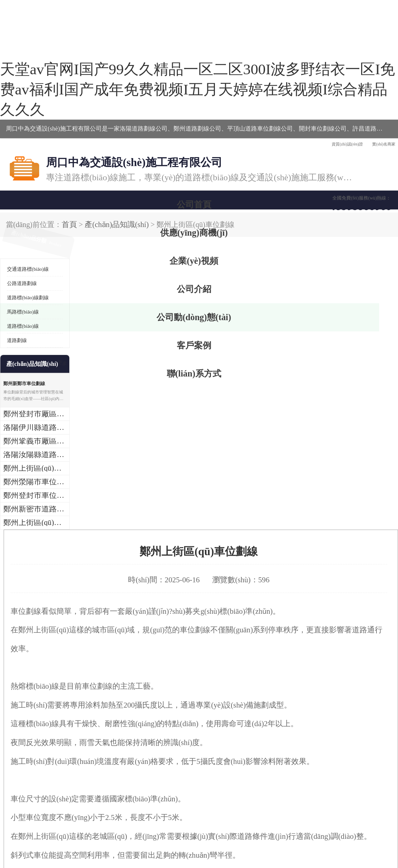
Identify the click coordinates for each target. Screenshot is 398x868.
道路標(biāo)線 (23, 205)
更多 (61, 243)
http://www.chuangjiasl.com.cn (119, 544)
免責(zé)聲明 (105, 830)
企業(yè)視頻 (141, 90)
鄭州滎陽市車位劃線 (129, 576)
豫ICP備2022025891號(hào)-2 (101, 812)
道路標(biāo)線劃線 (28, 177)
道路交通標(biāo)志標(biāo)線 (38, 747)
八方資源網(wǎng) (72, 830)
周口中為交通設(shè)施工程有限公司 (54, 821)
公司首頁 (28, 90)
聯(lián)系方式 (366, 90)
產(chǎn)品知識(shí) (69, 108)
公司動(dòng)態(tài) (254, 90)
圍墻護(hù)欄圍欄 (277, 747)
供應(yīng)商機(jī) (85, 90)
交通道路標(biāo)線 (28, 148)
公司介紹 (197, 90)
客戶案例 (310, 90)
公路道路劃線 (22, 162)
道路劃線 (17, 219)
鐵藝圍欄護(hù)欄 (356, 747)
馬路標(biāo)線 (23, 191)
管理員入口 (130, 830)
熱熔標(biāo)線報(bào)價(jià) (118, 747)
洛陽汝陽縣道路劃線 (129, 562)
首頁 (40, 108)
